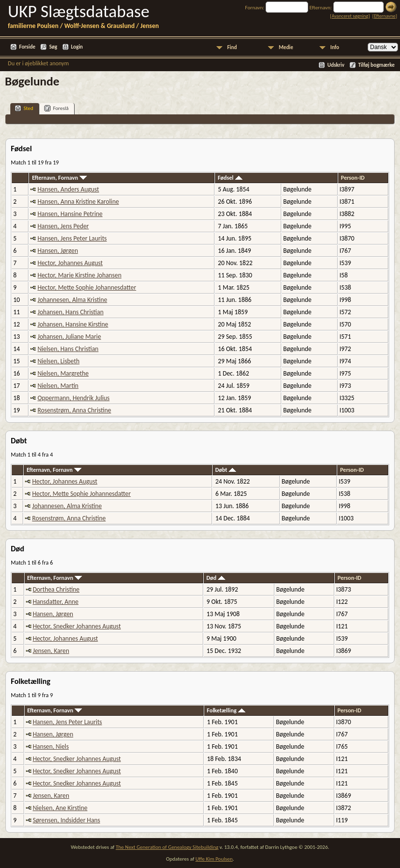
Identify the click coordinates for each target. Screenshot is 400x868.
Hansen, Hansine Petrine (70, 214)
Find (232, 47)
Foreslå (56, 108)
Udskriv (336, 65)
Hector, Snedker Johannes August (77, 626)
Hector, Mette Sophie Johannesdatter (87, 287)
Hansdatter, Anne (56, 602)
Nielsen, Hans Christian (68, 349)
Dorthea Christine (56, 589)
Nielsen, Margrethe (63, 373)
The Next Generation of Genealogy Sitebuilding (167, 847)
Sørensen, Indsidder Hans (67, 820)
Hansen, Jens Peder (63, 226)
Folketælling (226, 710)
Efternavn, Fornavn (59, 178)
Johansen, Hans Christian (70, 312)
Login (77, 47)
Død (216, 578)
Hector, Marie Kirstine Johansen (79, 275)
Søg (53, 47)
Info (335, 47)
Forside (27, 47)
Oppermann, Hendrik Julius (73, 398)
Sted (24, 108)
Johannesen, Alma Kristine (72, 300)
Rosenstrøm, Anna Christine (74, 410)
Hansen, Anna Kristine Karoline (78, 202)
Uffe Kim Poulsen (214, 859)
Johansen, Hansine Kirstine (73, 324)
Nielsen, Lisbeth (58, 361)
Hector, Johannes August (70, 263)
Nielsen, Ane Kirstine (60, 808)
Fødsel (230, 178)
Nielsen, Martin (58, 386)
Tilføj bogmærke (376, 65)
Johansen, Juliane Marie (69, 337)
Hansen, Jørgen (57, 251)
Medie (286, 47)
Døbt (225, 470)
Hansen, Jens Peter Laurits (72, 238)
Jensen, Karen (51, 651)
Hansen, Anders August (68, 189)
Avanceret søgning (350, 16)
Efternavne (385, 16)
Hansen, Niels (51, 746)
